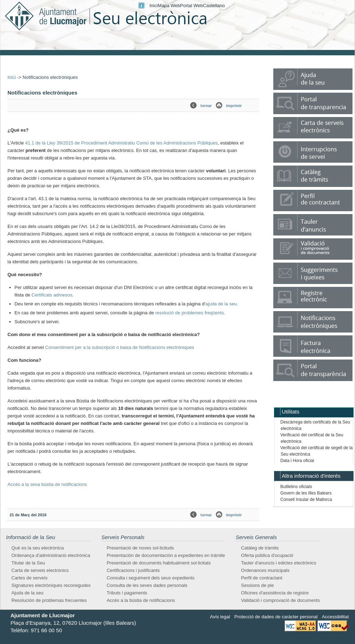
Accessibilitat (335, 617)
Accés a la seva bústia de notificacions (47, 484)
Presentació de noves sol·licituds (140, 548)
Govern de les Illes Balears (306, 493)
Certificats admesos (52, 295)
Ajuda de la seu (27, 593)
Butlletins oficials (296, 487)
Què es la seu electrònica (38, 548)
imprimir (234, 106)
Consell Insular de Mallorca (306, 500)
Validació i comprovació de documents (281, 600)
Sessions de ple (258, 585)
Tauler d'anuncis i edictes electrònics (279, 563)
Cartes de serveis (29, 578)
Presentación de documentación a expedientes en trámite (166, 555)
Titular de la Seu (28, 563)
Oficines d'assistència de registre (275, 593)
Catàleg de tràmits (260, 548)
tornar (206, 106)
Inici (154, 6)
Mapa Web (169, 6)
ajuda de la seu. (222, 304)
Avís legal (220, 617)
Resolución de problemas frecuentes (49, 600)
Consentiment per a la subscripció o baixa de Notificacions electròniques (120, 347)
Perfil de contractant (262, 578)
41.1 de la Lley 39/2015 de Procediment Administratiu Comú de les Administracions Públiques (121, 143)
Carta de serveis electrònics (40, 570)
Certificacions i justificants (133, 570)
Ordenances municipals (265, 570)
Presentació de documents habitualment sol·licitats (159, 563)
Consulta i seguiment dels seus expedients (151, 578)
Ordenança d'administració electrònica (51, 555)
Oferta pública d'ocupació (267, 555)
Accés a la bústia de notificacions (141, 600)
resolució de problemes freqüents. (190, 313)
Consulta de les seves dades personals (147, 585)
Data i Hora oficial (297, 461)
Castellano (214, 6)
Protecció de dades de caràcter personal (276, 617)
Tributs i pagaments (127, 593)
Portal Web (192, 6)
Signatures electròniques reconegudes (51, 585)
